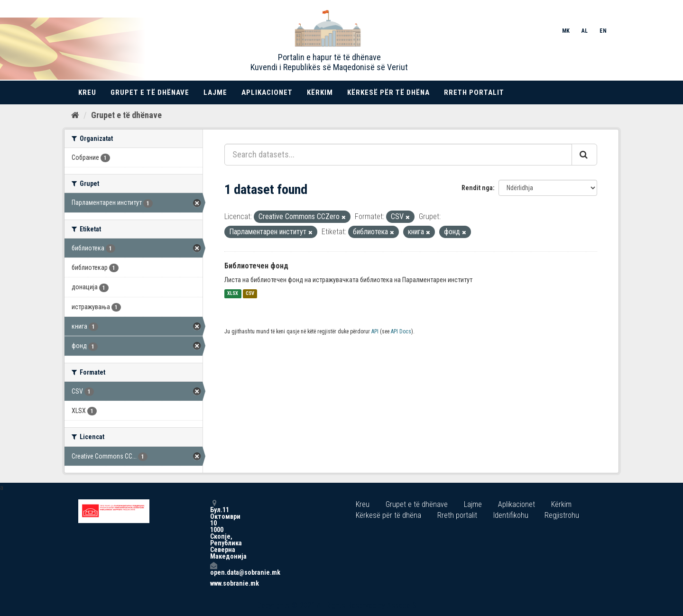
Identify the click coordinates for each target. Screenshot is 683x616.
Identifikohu (511, 515)
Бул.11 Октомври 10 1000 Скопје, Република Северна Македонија (213, 529)
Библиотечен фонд (256, 266)
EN (603, 31)
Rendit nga (477, 188)
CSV (250, 294)
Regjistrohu (562, 515)
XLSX (233, 294)
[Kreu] (75, 115)
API (375, 331)
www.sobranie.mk (213, 583)
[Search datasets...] (398, 155)
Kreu (87, 92)
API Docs (401, 331)
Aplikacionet (267, 92)
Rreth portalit (474, 92)
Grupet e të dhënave (150, 92)
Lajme (215, 92)
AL (585, 31)
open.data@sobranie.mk (213, 569)
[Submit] (584, 155)
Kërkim (320, 92)
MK (566, 31)
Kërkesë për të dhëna (388, 92)
